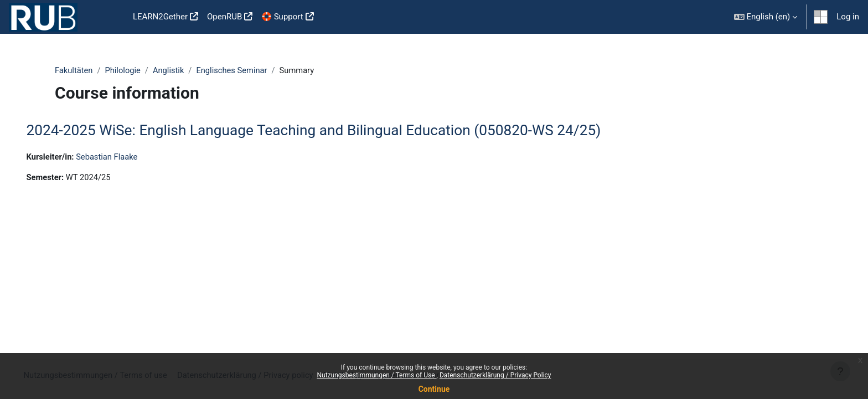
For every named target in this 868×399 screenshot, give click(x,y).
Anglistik (170, 70)
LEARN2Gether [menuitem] (160, 17)
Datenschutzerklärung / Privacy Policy (495, 375)
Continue (434, 389)
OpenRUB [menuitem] (224, 17)
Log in (848, 17)
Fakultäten (74, 70)
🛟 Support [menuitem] (282, 17)
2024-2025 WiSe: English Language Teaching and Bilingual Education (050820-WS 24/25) (329, 131)
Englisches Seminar (235, 70)
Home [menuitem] (111, 17)
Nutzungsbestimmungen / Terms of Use (376, 375)
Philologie (124, 70)
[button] (766, 17)
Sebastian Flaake (125, 157)
